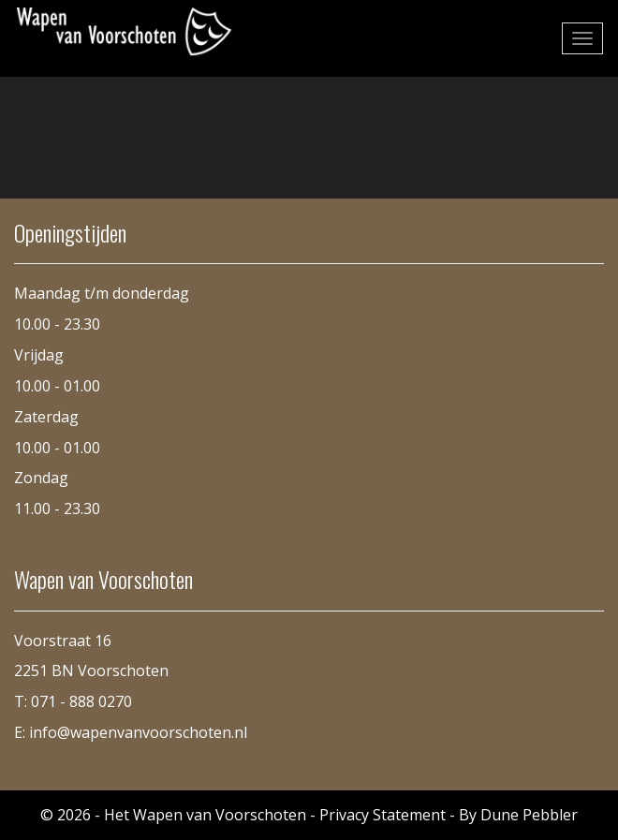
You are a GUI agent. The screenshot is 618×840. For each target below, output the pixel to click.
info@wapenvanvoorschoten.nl (138, 732)
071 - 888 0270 (81, 701)
